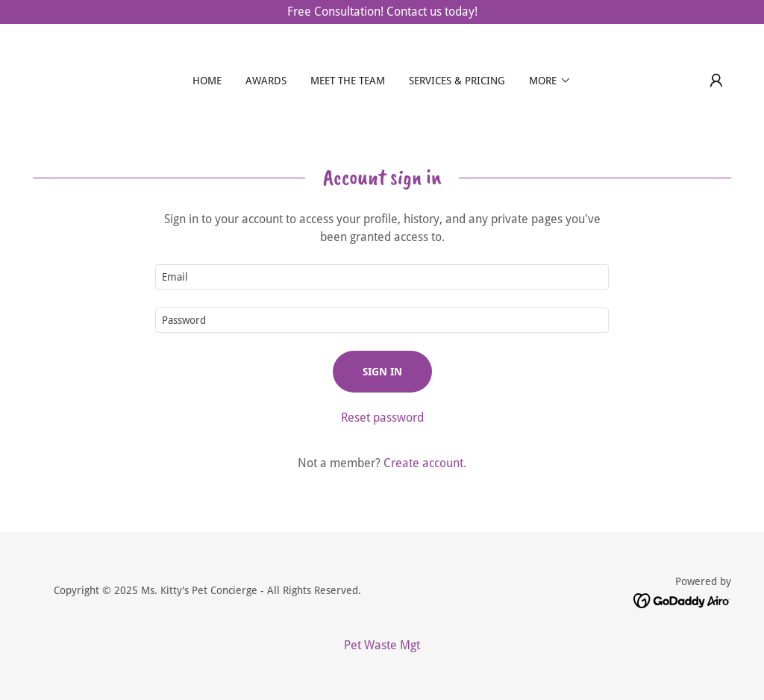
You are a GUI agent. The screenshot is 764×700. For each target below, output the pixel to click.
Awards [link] (266, 81)
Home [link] (207, 81)
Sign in (382, 372)
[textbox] (382, 277)
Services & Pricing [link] (457, 81)
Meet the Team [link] (348, 81)
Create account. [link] (425, 463)
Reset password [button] (382, 418)
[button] (550, 81)
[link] (682, 600)
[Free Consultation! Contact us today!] (382, 12)
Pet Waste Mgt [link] (382, 645)
